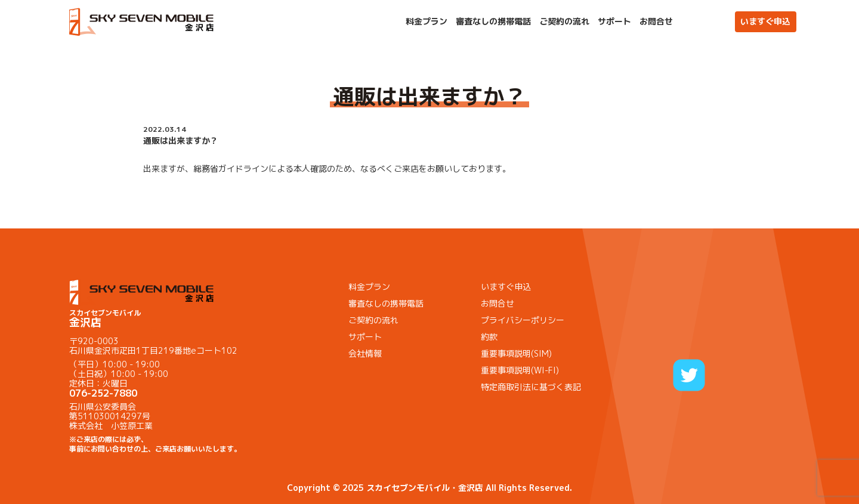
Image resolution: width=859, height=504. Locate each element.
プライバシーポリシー (523, 320)
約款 (489, 337)
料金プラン (427, 21)
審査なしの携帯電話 (493, 21)
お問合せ (656, 21)
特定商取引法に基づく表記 (531, 387)
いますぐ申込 (765, 21)
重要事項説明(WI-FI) (520, 370)
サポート (614, 21)
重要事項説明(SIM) (516, 353)
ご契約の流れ (564, 21)
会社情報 (365, 353)
